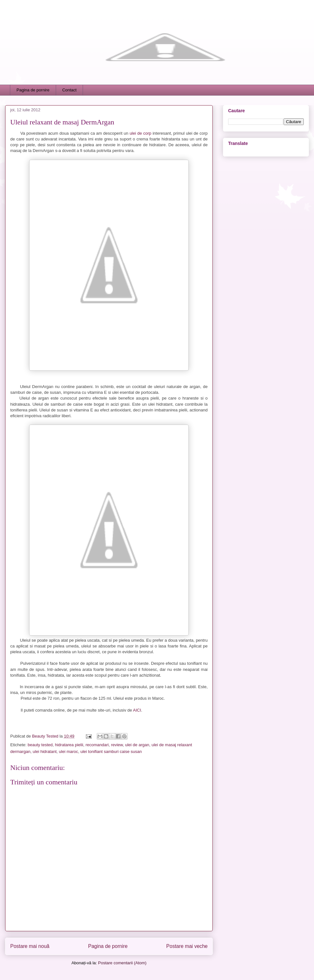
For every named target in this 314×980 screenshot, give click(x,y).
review (117, 745)
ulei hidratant (45, 752)
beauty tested (40, 745)
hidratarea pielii (69, 745)
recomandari (97, 745)
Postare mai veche (187, 946)
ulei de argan (137, 745)
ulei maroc (69, 752)
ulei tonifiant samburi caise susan (111, 752)
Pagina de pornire (33, 90)
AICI (137, 710)
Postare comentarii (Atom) (122, 963)
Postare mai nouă (30, 946)
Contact (69, 90)
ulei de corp (141, 133)
